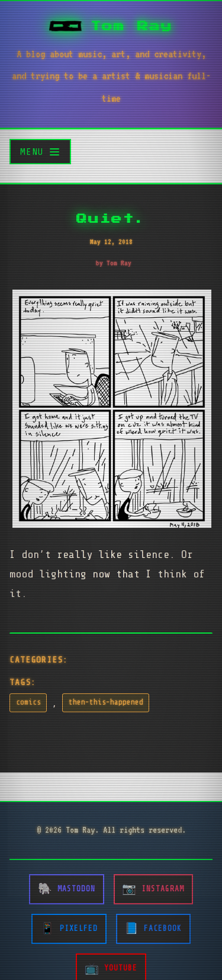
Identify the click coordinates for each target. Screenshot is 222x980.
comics (28, 702)
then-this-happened (106, 702)
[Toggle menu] (40, 152)
